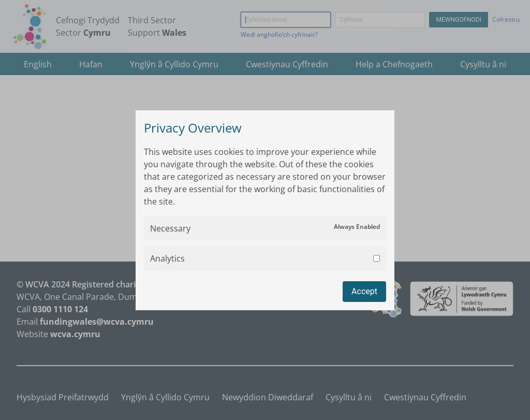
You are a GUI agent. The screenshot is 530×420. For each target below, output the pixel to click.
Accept (364, 291)
